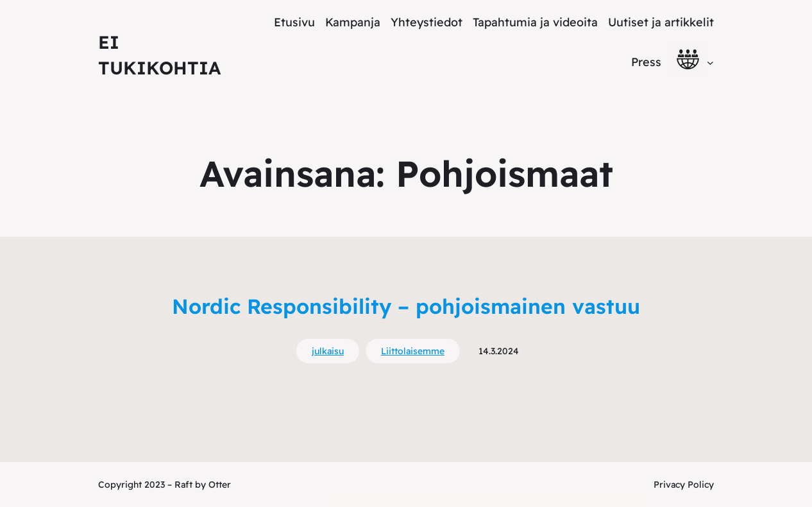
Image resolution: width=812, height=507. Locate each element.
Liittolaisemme (413, 351)
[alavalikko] (710, 62)
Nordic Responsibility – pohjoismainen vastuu (406, 306)
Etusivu (294, 22)
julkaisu (328, 351)
